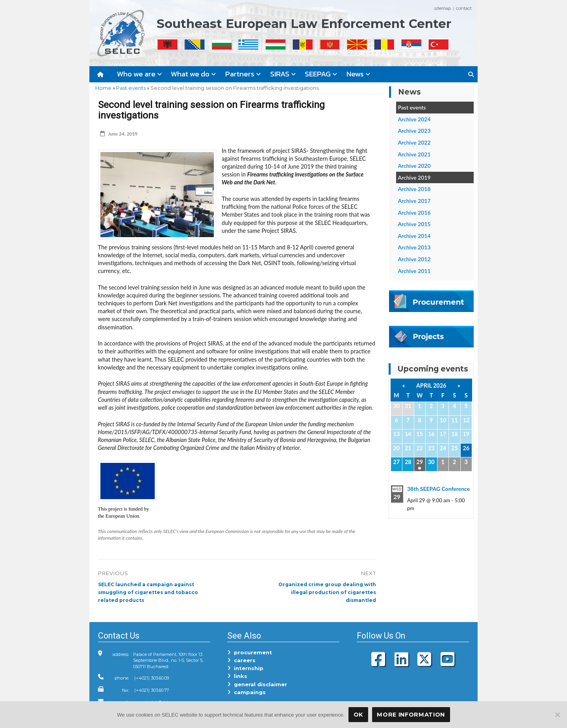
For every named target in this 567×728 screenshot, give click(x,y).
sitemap (443, 8)
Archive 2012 (414, 259)
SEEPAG (321, 74)
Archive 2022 (414, 142)
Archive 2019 (414, 177)
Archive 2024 (414, 119)
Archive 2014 (414, 236)
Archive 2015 (414, 224)
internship (245, 668)
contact (464, 8)
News (358, 74)
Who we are (139, 74)
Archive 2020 (414, 166)
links (237, 676)
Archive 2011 (414, 271)
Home (103, 88)
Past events (131, 88)
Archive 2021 (414, 154)
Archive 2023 (414, 131)
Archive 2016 (414, 213)
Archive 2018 (414, 189)
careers (241, 660)
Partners (243, 74)
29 (420, 462)
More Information (411, 715)
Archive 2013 (414, 247)
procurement (250, 652)
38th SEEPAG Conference (438, 489)
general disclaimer (257, 684)
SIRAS (283, 74)
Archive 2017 (414, 201)
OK (358, 715)
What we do (193, 74)
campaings (246, 692)
